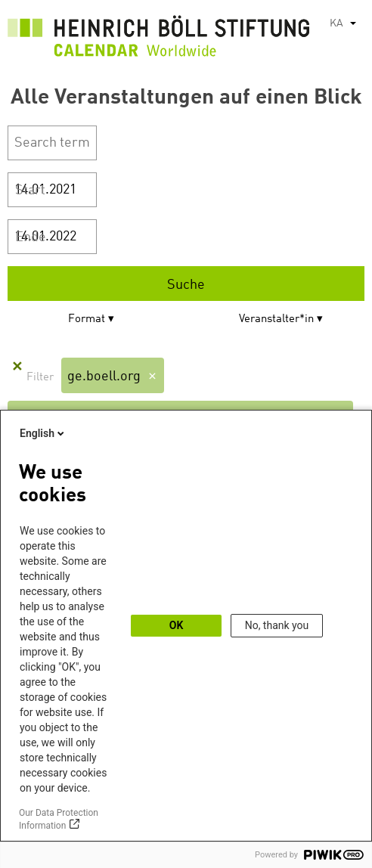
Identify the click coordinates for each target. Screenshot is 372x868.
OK (177, 625)
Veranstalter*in (276, 319)
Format (87, 319)
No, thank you (277, 625)
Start (30, 191)
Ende (31, 237)
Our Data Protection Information (59, 819)
